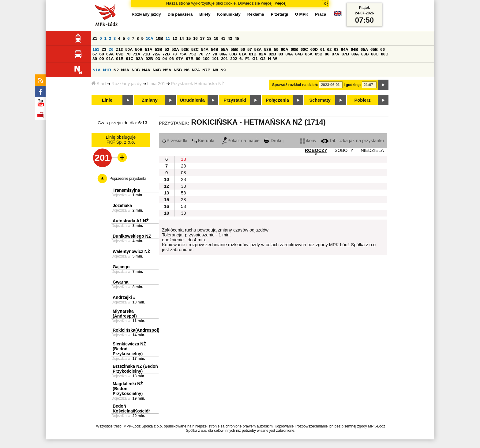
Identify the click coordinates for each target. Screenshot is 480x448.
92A (140, 59)
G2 (263, 59)
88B (365, 54)
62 (329, 49)
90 (102, 59)
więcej (281, 3)
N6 (187, 70)
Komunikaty (229, 14)
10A (150, 38)
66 (382, 49)
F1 (248, 59)
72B (166, 54)
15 (188, 38)
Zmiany (150, 100)
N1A (97, 70)
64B (354, 49)
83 (281, 54)
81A (243, 54)
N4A (146, 70)
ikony (308, 141)
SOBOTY (344, 150)
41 (223, 38)
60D (314, 49)
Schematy (320, 100)
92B (149, 59)
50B (139, 49)
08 (183, 173)
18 (209, 38)
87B (345, 54)
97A (180, 59)
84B (299, 54)
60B (294, 49)
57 (250, 49)
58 (183, 193)
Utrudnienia (192, 100)
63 (336, 49)
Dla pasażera (180, 14)
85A (309, 54)
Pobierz (363, 100)
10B (159, 38)
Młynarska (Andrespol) (125, 314)
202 (234, 59)
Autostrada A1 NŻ (131, 221)
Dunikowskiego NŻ (132, 236)
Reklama (256, 14)
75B (193, 54)
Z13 (119, 49)
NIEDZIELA (372, 150)
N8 (215, 70)
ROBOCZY (316, 150)
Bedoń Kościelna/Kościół (131, 408)
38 (183, 186)
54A (205, 49)
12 (175, 38)
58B (268, 49)
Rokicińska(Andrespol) (136, 330)
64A (345, 49)
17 (202, 38)
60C (304, 49)
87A (336, 54)
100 (206, 59)
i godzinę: (352, 85)
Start (99, 84)
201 (224, 59)
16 (195, 38)
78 (215, 54)
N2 (116, 70)
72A (156, 54)
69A (110, 54)
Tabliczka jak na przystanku (352, 141)
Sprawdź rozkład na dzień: (295, 85)
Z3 (104, 49)
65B (374, 49)
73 (175, 54)
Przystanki (235, 100)
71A (137, 54)
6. (241, 59)
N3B (136, 70)
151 (96, 49)
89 (95, 59)
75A (183, 54)
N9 (223, 70)
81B (253, 54)
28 (183, 166)
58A (258, 49)
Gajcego (121, 267)
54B (215, 49)
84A (289, 54)
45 (237, 38)
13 (183, 159)
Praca (321, 14)
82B (272, 54)
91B (120, 59)
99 (198, 59)
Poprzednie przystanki (128, 179)
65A (364, 49)
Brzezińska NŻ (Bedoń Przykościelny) (135, 369)
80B (233, 54)
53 (183, 206)
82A (263, 54)
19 (216, 38)
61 (322, 49)
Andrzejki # (124, 297)
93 (158, 59)
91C (129, 59)
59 (276, 49)
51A (148, 49)
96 (172, 59)
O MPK (302, 14)
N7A (196, 70)
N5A (167, 70)
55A (224, 49)
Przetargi (279, 14)
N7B (206, 70)
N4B (157, 70)
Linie (107, 100)
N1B (107, 70)
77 (208, 54)
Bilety (205, 14)
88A (355, 54)
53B (185, 49)
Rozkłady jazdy (127, 84)
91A (110, 59)
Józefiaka (122, 205)
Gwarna (120, 282)
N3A (125, 70)
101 (215, 59)
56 (243, 49)
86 (327, 54)
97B (190, 59)
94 (165, 59)
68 (102, 54)
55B (234, 49)
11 (168, 38)
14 (182, 38)
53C (195, 49)
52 (167, 49)
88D (384, 54)
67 (95, 54)
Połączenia (277, 100)
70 (128, 54)
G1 (255, 59)
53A (175, 49)
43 (230, 38)
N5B (178, 70)
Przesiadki (175, 141)
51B (159, 49)
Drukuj (274, 141)
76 (201, 54)
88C (375, 54)
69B (120, 54)
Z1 (95, 38)
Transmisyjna (126, 190)
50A (129, 49)
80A (223, 54)
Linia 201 (156, 84)
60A (284, 49)
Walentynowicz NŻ (131, 251)
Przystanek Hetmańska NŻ (197, 84)
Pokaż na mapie (241, 141)
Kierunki (203, 141)
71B (146, 54)
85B (319, 54)
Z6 (111, 49)
